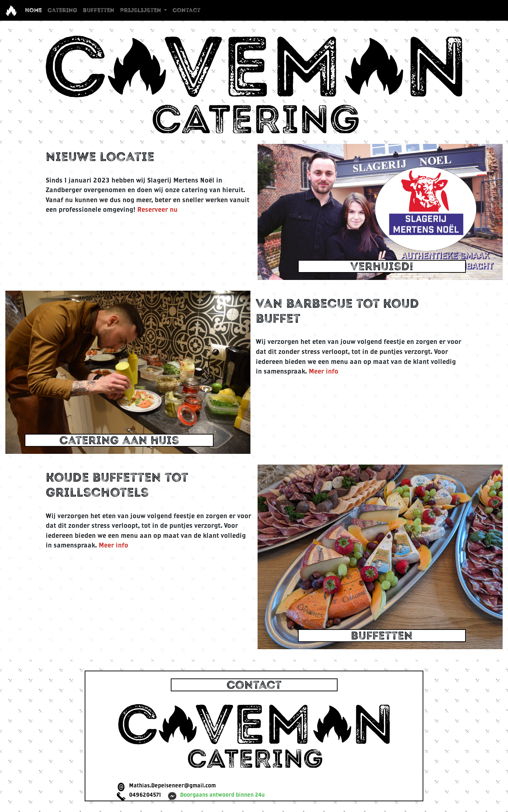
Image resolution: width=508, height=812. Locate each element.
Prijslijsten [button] (141, 10)
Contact (186, 10)
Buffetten (99, 10)
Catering (62, 10)
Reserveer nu (157, 209)
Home (35, 10)
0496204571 (145, 795)
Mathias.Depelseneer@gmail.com (172, 785)
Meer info (323, 371)
